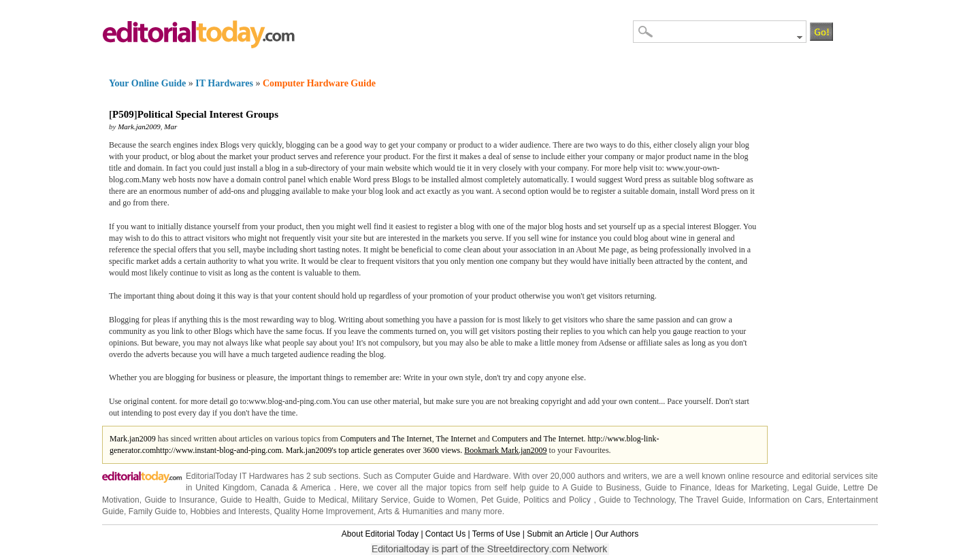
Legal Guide (815, 488)
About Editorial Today (380, 534)
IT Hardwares (224, 83)
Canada (275, 488)
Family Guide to (157, 511)
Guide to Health (250, 500)
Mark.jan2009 (139, 127)
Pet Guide (500, 500)
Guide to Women (444, 500)
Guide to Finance (677, 488)
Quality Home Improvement (324, 511)
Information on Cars (785, 500)
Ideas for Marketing (751, 488)
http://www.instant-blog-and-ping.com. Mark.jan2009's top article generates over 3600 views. (310, 450)
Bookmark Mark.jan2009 (505, 450)
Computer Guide (425, 476)
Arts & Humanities (410, 511)
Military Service (380, 500)
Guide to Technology (636, 500)
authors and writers (612, 476)
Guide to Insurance (180, 500)
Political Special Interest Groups (208, 114)
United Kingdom (225, 488)
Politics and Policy (558, 500)
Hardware (491, 476)
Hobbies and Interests (230, 511)
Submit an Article (557, 534)
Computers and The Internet (386, 439)
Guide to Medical (315, 500)
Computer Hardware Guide (319, 83)
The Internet (456, 439)
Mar (170, 127)
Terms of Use (496, 534)
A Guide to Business (601, 488)
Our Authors (617, 534)
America (316, 488)
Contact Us (445, 534)
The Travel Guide (711, 500)
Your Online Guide (147, 83)
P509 (123, 114)
